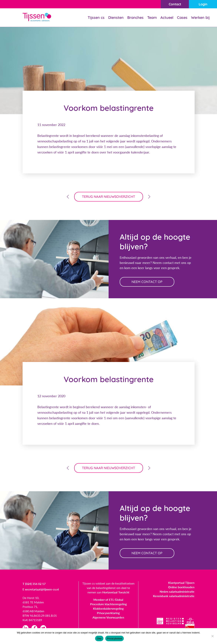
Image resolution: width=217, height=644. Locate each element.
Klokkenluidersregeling (108, 608)
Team (152, 17)
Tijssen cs (96, 17)
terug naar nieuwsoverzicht (108, 197)
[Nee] (212, 636)
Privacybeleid (115, 639)
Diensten (116, 17)
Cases (182, 17)
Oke (99, 639)
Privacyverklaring (108, 613)
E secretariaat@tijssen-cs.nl (41, 589)
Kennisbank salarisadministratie (174, 596)
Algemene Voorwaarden (108, 617)
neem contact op (147, 282)
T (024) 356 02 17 (34, 584)
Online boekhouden (181, 587)
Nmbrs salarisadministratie (177, 591)
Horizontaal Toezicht (116, 592)
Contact (175, 4)
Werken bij (200, 17)
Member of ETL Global (108, 600)
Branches (135, 17)
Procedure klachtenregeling (108, 604)
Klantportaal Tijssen (181, 583)
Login (203, 4)
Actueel (167, 17)
